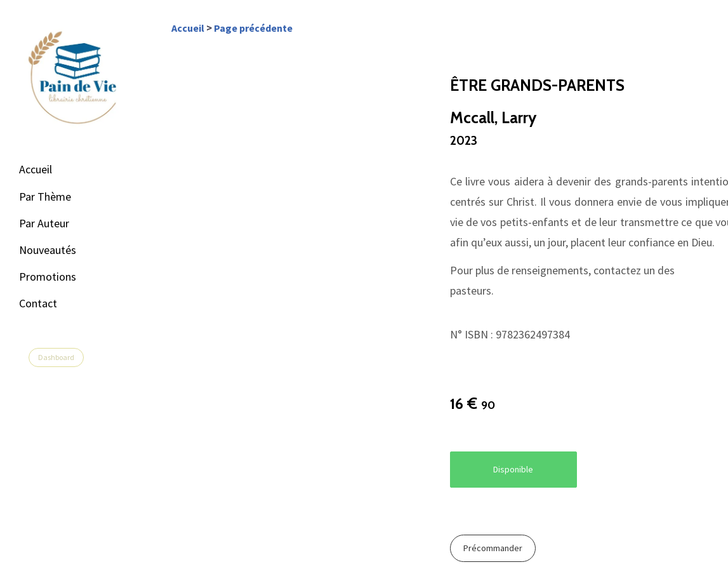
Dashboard (56, 357)
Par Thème (45, 197)
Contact (38, 303)
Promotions (48, 277)
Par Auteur (44, 223)
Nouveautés (48, 250)
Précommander (493, 548)
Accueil (36, 169)
